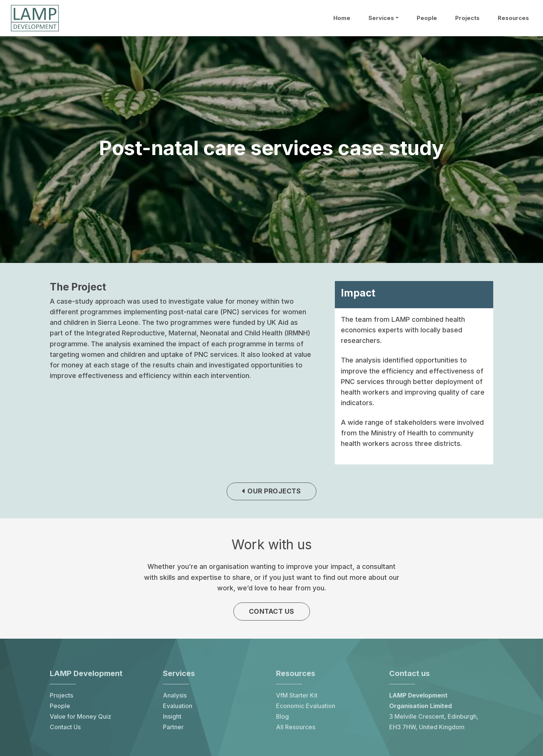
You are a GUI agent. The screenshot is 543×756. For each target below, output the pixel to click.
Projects (467, 18)
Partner (173, 729)
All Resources (296, 729)
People (427, 18)
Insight (172, 718)
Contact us (272, 613)
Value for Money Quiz (81, 718)
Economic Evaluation (306, 708)
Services (381, 18)
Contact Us (65, 729)
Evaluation (178, 708)
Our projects (271, 492)
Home (342, 18)
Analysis (175, 697)
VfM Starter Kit (297, 697)
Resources (513, 18)
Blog (282, 718)
